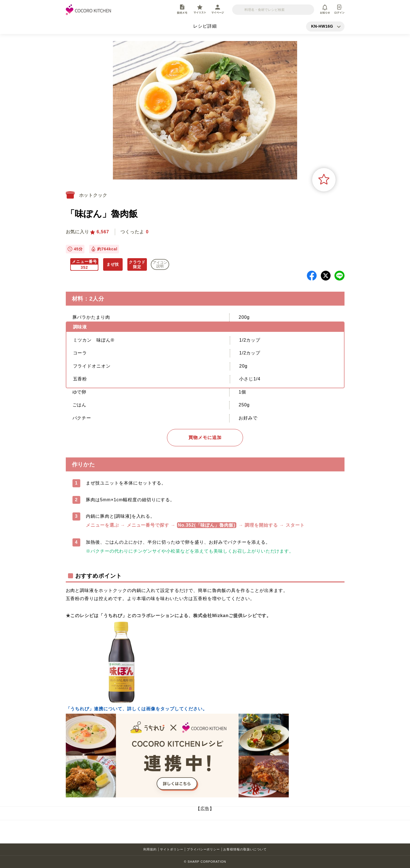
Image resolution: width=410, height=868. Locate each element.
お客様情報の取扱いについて (245, 849)
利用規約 (150, 849)
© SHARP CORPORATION (205, 862)
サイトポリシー (172, 849)
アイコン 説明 (160, 264)
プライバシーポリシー (203, 849)
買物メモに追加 (205, 437)
